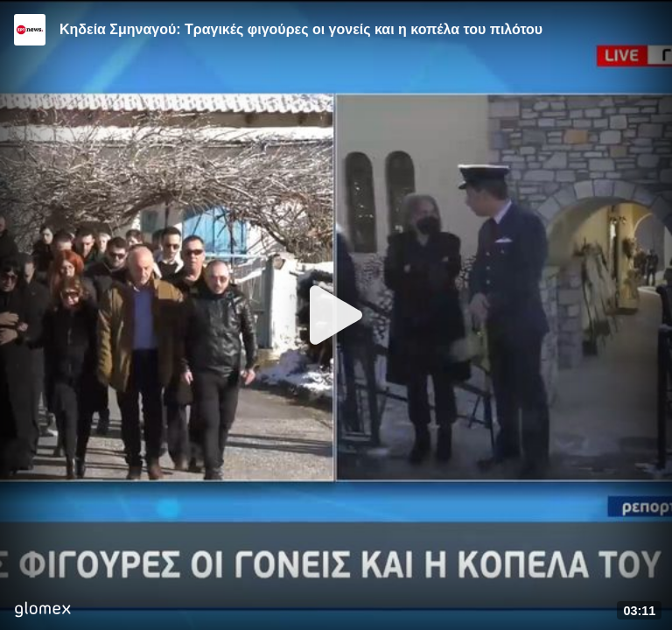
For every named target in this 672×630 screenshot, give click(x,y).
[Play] (336, 315)
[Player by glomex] (42, 611)
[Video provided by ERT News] (30, 30)
